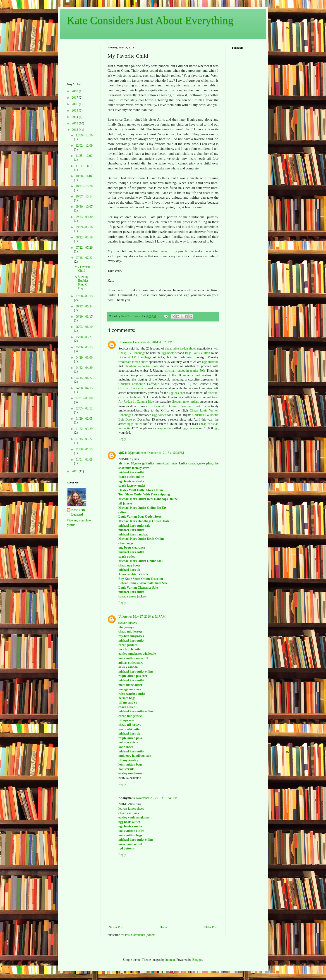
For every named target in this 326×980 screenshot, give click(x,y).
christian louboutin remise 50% (185, 371)
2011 (75, 471)
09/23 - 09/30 (84, 217)
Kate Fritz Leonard (78, 512)
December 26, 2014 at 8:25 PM (153, 342)
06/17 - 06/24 (84, 306)
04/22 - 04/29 (84, 368)
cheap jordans (164, 428)
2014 (75, 117)
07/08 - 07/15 (84, 296)
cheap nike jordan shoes (181, 348)
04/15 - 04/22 (84, 378)
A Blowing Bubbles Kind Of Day (82, 282)
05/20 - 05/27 (84, 337)
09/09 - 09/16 (84, 227)
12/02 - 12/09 (84, 146)
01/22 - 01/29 (84, 429)
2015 (75, 111)
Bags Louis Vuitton (198, 353)
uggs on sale (190, 428)
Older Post (211, 927)
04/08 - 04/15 (84, 388)
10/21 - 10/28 (84, 186)
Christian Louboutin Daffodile (139, 384)
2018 (75, 91)
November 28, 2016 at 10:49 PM (157, 798)
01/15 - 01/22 (84, 439)
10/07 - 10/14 (84, 196)
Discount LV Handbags (135, 357)
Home (164, 927)
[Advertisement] (81, 60)
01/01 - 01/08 (84, 460)
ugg (216, 428)
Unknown (125, 342)
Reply (122, 439)
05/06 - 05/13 (84, 347)
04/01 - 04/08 (84, 398)
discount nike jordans (185, 402)
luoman (170, 960)
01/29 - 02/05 (84, 419)
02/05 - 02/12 (84, 408)
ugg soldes (159, 415)
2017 (75, 98)
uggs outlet (135, 424)
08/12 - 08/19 (84, 237)
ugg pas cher (177, 393)
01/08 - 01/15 (84, 449)
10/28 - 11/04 (84, 176)
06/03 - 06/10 (84, 327)
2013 (75, 123)
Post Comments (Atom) (140, 935)
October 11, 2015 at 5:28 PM (166, 453)
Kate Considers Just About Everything (150, 20)
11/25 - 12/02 (84, 156)
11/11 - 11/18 (84, 166)
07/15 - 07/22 (84, 258)
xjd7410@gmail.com (132, 453)
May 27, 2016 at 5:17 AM (149, 617)
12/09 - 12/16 (84, 135)
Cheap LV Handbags (132, 353)
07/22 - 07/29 (84, 248)
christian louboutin (131, 388)
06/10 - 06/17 (84, 317)
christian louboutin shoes (142, 366)
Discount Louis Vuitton (171, 406)
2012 (75, 130)
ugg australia (210, 362)
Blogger (197, 960)
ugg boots (168, 353)
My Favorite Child (83, 269)
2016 (75, 104)
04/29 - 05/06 (84, 358)
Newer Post (116, 927)
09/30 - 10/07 (84, 207)
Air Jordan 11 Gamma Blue (136, 402)
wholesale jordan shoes (133, 362)
